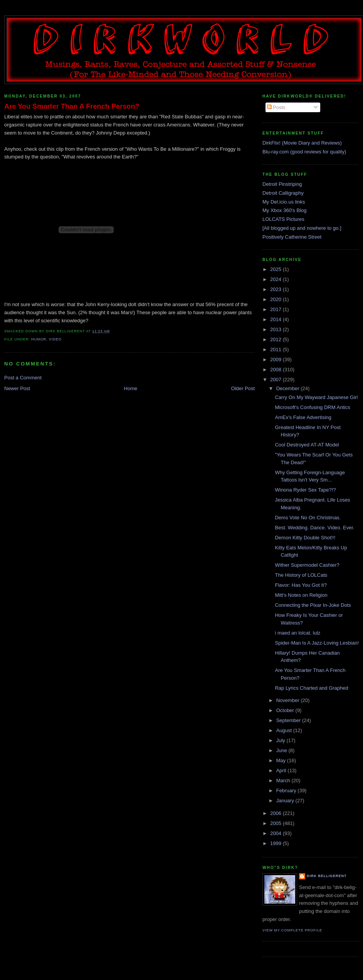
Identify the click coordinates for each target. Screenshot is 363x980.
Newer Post (17, 388)
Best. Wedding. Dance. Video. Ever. (314, 528)
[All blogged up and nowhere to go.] (302, 228)
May (282, 760)
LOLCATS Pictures (283, 219)
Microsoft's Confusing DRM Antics (312, 407)
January (286, 801)
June (282, 750)
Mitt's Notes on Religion (301, 595)
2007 (276, 380)
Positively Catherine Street (292, 237)
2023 (276, 289)
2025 (276, 269)
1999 (276, 843)
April (282, 770)
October (286, 710)
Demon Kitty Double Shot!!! (305, 538)
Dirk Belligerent (327, 876)
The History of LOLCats (301, 575)
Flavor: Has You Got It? (301, 585)
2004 (276, 833)
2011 (276, 349)
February (287, 791)
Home (131, 388)
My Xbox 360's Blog (285, 210)
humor (39, 339)
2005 (276, 823)
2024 (276, 279)
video (55, 339)
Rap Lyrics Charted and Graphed (311, 688)
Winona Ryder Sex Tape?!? (305, 490)
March (284, 780)
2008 (276, 370)
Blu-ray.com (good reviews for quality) (304, 152)
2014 (276, 319)
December (289, 388)
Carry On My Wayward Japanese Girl (316, 397)
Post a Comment (23, 378)
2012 (276, 339)
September (289, 720)
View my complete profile (292, 930)
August (285, 730)
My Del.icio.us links (284, 202)
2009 (276, 360)
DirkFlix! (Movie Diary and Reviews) (302, 143)
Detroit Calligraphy (283, 193)
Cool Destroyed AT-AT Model (307, 445)
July (281, 740)
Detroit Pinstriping (282, 184)
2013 (276, 329)
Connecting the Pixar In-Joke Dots (313, 605)
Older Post (243, 388)
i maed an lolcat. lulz (297, 633)
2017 (276, 309)
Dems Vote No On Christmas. (308, 518)
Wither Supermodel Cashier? (307, 565)
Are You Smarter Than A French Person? (72, 106)
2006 (276, 813)
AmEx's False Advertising (303, 417)
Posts (276, 107)
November (289, 700)
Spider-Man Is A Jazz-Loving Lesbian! (317, 643)
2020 (276, 299)
